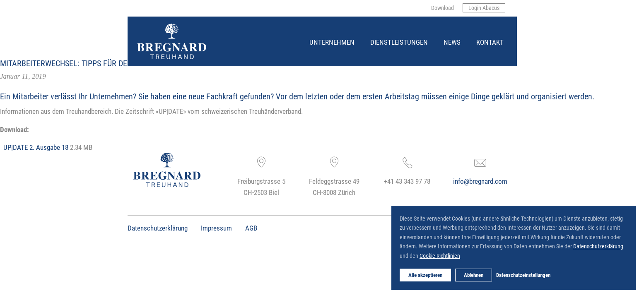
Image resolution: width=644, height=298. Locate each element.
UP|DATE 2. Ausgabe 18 (36, 147)
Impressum (216, 228)
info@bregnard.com (480, 181)
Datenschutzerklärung (158, 228)
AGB (251, 228)
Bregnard (138, 24)
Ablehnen (474, 275)
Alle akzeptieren (425, 275)
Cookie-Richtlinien (440, 256)
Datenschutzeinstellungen (523, 275)
